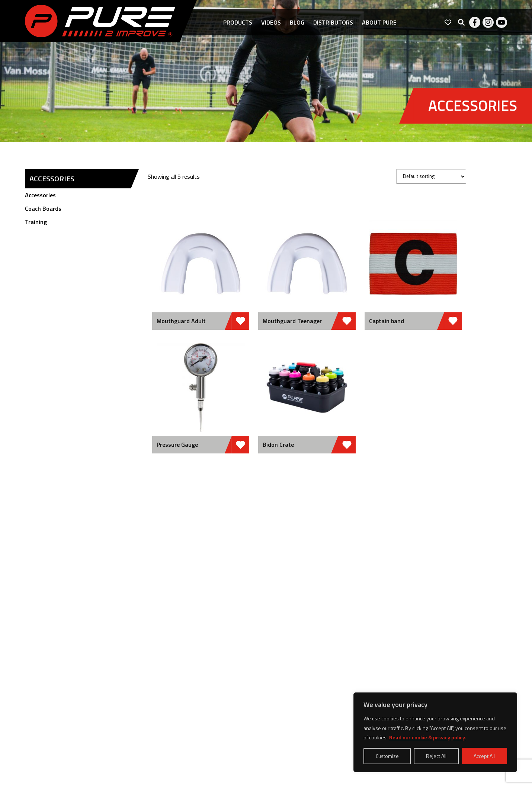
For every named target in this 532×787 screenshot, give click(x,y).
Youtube (501, 22)
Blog (297, 22)
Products (238, 22)
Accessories (40, 195)
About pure (379, 22)
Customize (387, 756)
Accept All (484, 756)
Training (36, 222)
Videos (271, 22)
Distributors (333, 22)
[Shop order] (431, 176)
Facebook (475, 22)
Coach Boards (43, 208)
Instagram (488, 22)
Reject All (436, 756)
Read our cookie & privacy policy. (428, 737)
